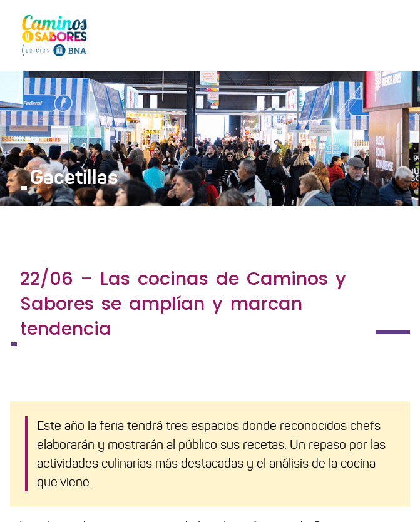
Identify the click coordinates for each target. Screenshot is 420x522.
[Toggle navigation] (392, 35)
